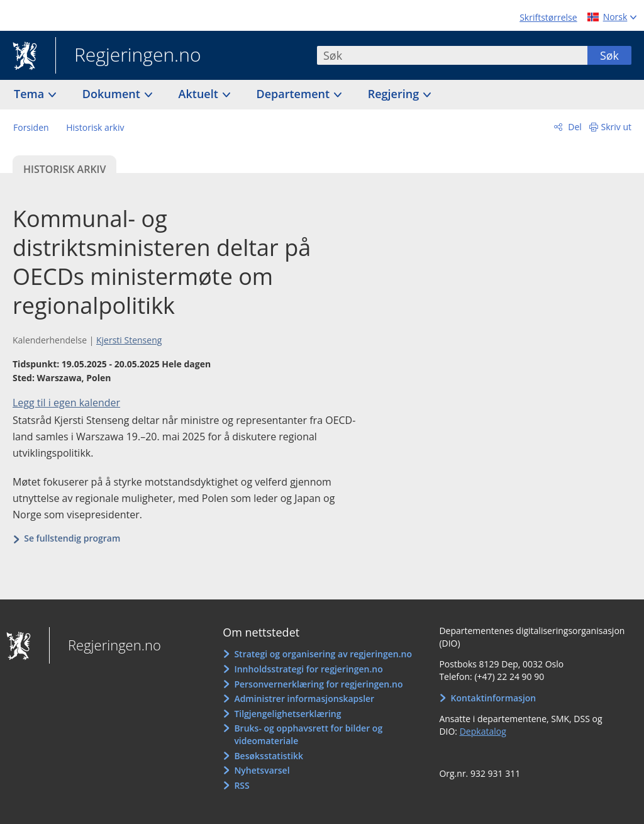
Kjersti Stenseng (129, 340)
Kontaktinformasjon (494, 698)
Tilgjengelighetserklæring (287, 714)
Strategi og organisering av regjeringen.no (323, 654)
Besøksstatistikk (269, 756)
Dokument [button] (113, 94)
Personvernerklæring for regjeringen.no (318, 684)
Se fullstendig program (72, 538)
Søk (609, 55)
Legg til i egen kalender (66, 403)
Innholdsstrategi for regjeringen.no (308, 669)
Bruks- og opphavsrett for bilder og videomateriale (308, 734)
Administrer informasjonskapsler (304, 699)
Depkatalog (483, 731)
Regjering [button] (395, 94)
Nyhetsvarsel (262, 770)
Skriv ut (617, 127)
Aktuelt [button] (200, 94)
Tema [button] (31, 94)
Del (574, 127)
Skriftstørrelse (548, 17)
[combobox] (452, 55)
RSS (241, 785)
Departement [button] (295, 94)
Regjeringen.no (128, 56)
